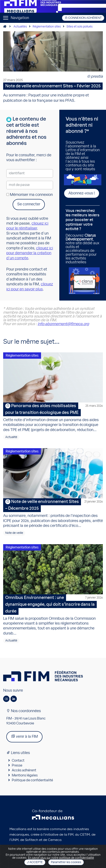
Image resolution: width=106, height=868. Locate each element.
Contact (18, 761)
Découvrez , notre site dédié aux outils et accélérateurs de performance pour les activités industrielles (83, 236)
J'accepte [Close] (35, 862)
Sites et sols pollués (79, 27)
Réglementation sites (47, 27)
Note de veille (14, 533)
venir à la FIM (24, 736)
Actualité (11, 437)
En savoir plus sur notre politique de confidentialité (61, 858)
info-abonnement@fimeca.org (63, 324)
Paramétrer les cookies (66, 862)
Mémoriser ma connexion (30, 195)
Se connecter (29, 204)
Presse (17, 765)
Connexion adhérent (83, 18)
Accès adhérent (24, 770)
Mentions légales (25, 775)
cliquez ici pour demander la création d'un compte (30, 253)
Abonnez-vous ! (82, 193)
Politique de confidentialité (32, 780)
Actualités (20, 27)
